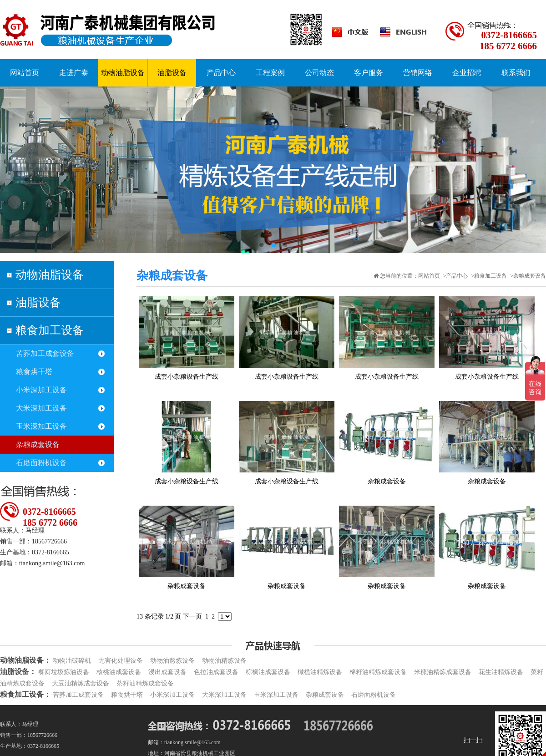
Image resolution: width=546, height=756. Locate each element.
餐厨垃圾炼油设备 (64, 672)
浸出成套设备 (167, 672)
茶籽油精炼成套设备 (145, 683)
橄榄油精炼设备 (320, 672)
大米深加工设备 (41, 408)
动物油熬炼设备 (172, 661)
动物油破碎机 (72, 661)
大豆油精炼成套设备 (81, 683)
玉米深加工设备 (41, 426)
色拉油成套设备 (216, 672)
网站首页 (429, 276)
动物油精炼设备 (224, 661)
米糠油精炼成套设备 (443, 672)
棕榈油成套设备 (268, 672)
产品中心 (457, 276)
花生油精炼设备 (501, 672)
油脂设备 (38, 302)
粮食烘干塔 (34, 372)
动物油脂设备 (50, 275)
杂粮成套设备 (38, 444)
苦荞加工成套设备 (45, 353)
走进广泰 (74, 73)
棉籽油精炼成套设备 (378, 672)
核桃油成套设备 (119, 672)
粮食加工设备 (50, 330)
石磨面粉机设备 (41, 463)
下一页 (192, 616)
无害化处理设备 (121, 661)
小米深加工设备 (41, 390)
